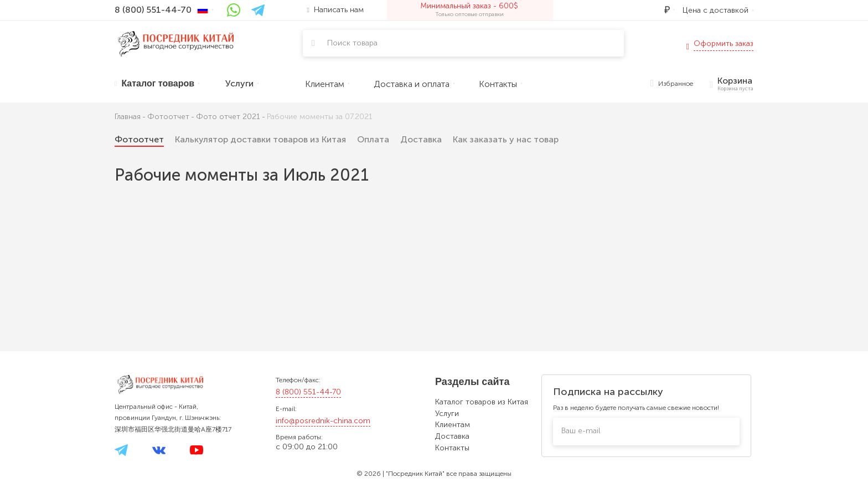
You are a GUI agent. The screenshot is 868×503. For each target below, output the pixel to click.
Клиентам (453, 425)
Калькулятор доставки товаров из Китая (260, 139)
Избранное (672, 84)
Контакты (452, 448)
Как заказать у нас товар (506, 139)
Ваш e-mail (581, 431)
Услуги (447, 414)
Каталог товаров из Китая (482, 402)
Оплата (373, 139)
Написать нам (335, 10)
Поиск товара (352, 43)
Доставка (421, 139)
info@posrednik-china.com (323, 421)
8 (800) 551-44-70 (308, 392)
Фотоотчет (139, 139)
